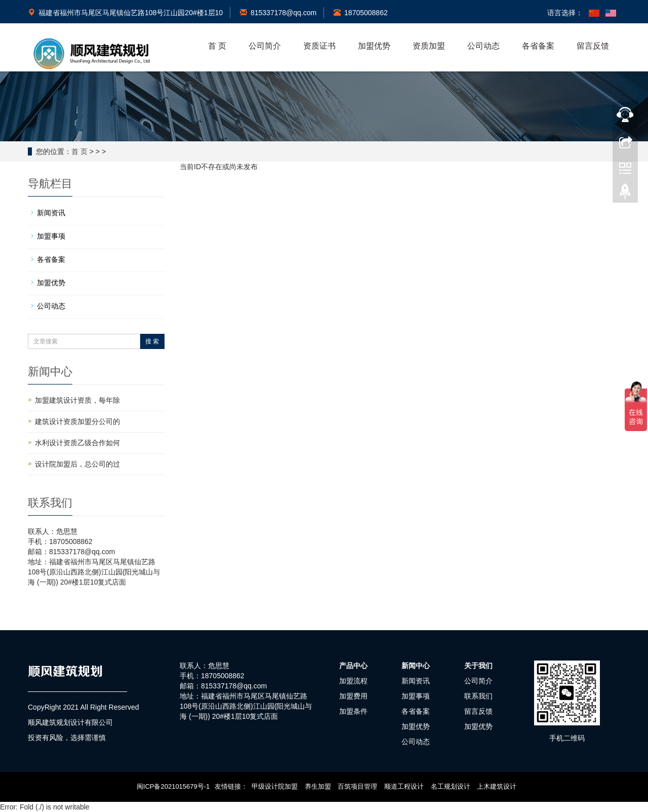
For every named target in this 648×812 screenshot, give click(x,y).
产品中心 (353, 666)
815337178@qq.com (278, 13)
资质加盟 (429, 46)
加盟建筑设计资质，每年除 (77, 400)
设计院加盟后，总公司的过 (77, 464)
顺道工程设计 (404, 786)
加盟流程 (353, 681)
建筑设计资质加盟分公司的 (77, 421)
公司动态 (483, 46)
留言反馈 (593, 46)
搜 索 (152, 341)
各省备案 (538, 46)
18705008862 (361, 13)
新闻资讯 (51, 213)
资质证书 (319, 46)
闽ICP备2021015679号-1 (173, 786)
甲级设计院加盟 (275, 786)
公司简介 (265, 46)
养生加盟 (318, 786)
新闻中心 (416, 666)
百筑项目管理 (357, 786)
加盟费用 (353, 696)
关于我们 (478, 666)
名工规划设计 (451, 786)
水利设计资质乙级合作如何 (77, 443)
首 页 (217, 46)
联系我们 (478, 696)
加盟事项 (51, 236)
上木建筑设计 (497, 786)
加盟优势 (374, 46)
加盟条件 (353, 711)
